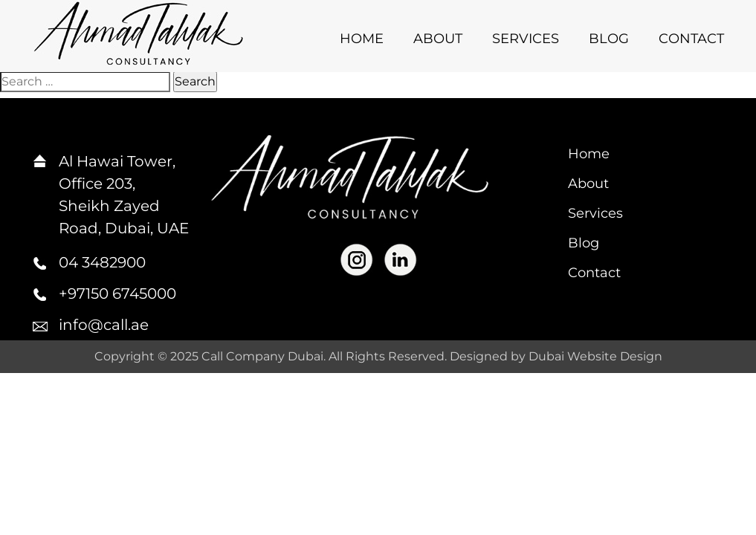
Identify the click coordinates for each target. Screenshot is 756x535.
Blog (609, 39)
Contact (691, 39)
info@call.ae (104, 325)
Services (526, 39)
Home (362, 39)
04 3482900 (102, 262)
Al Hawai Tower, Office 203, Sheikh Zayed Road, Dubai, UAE (124, 195)
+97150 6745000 (117, 294)
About (438, 39)
